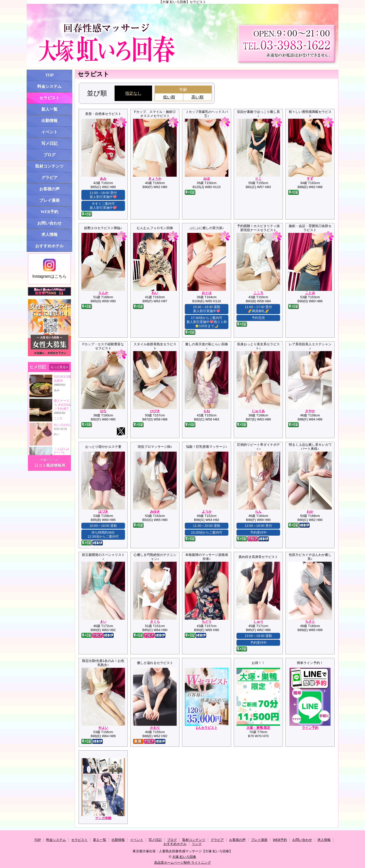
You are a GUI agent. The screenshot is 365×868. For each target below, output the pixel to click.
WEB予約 (49, 212)
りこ (258, 179)
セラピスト (49, 98)
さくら (155, 622)
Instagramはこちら (49, 269)
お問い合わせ (49, 223)
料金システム (49, 86)
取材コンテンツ (49, 166)
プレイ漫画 (49, 200)
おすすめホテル (49, 246)
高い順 (197, 97)
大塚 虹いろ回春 (184, 857)
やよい (103, 728)
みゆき (155, 511)
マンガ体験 (103, 818)
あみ (103, 179)
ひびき (155, 411)
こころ (258, 293)
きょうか (155, 179)
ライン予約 (310, 728)
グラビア (49, 178)
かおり (155, 728)
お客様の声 (49, 189)
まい (103, 622)
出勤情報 (49, 121)
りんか (103, 293)
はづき (103, 511)
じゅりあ (258, 411)
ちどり (207, 622)
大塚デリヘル (49, 460)
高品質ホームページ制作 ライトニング (183, 863)
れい (155, 293)
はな (103, 411)
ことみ (310, 293)
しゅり (258, 622)
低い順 (169, 97)
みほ (207, 179)
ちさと (310, 622)
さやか (310, 411)
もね (207, 411)
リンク (197, 844)
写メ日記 (49, 143)
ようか (207, 511)
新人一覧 (49, 109)
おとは (207, 293)
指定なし (133, 93)
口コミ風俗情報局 (50, 465)
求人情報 (49, 235)
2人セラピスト (206, 728)
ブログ (49, 155)
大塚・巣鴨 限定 (258, 728)
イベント (49, 132)
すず (310, 179)
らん (258, 511)
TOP (50, 75)
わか (310, 511)
